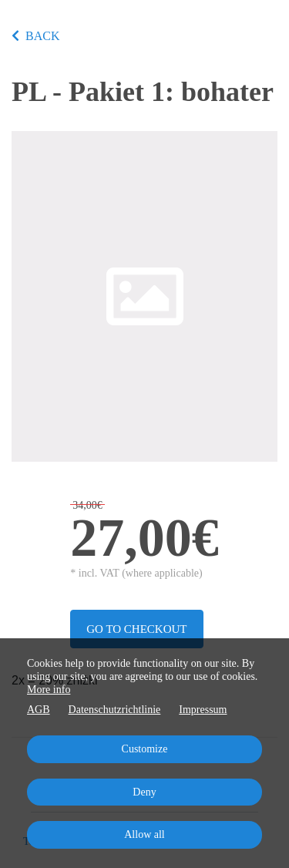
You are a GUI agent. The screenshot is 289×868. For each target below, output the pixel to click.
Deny (144, 792)
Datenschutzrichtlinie (115, 710)
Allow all (144, 834)
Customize (145, 749)
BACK (35, 36)
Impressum (203, 710)
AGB (39, 710)
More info (49, 690)
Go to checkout (136, 629)
